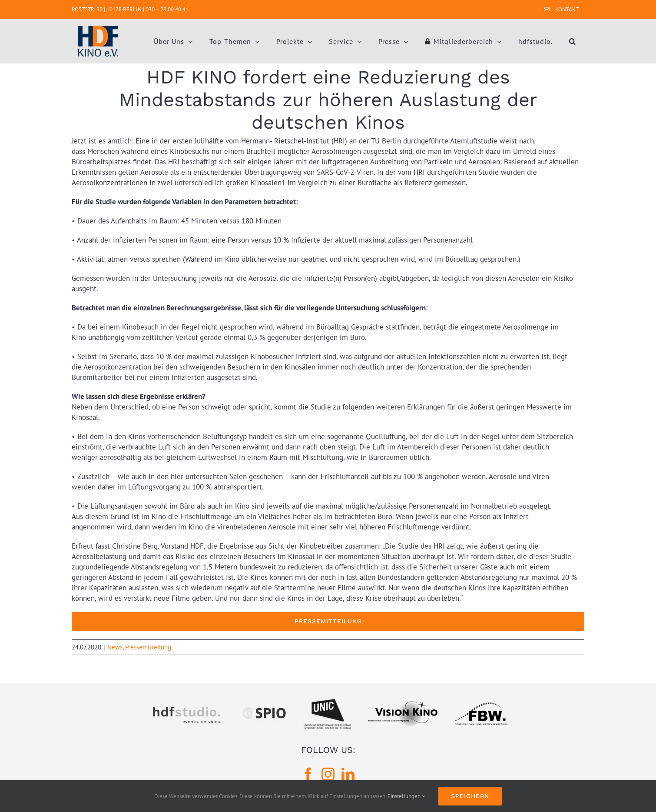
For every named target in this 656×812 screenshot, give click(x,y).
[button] (573, 41)
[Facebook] (308, 774)
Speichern (470, 796)
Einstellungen (406, 796)
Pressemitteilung (148, 647)
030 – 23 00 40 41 (167, 9)
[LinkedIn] (348, 774)
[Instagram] (328, 774)
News (115, 647)
